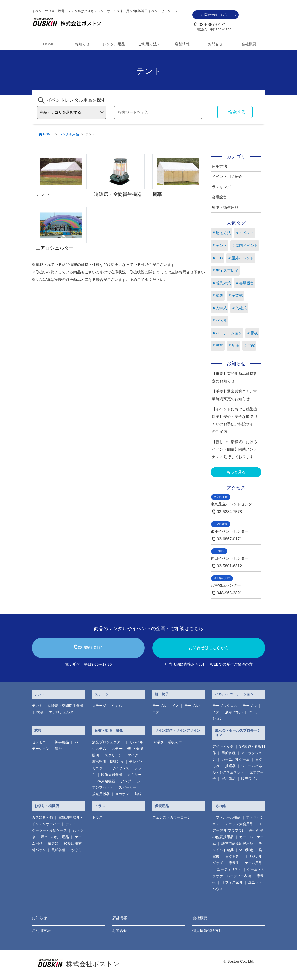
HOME (49, 44)
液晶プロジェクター (108, 742)
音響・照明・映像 (109, 730)
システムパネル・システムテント (237, 769)
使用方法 (219, 166)
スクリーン (113, 755)
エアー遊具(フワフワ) (237, 827)
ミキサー (135, 775)
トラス (100, 806)
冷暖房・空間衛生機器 (65, 706)
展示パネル (234, 712)
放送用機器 (101, 794)
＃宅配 (249, 346)
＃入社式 (239, 308)
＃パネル (219, 321)
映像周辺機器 (112, 775)
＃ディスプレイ (225, 270)
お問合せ (215, 44)
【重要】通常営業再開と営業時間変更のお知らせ (235, 395)
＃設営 (218, 346)
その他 (220, 806)
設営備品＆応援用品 (237, 843)
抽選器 (230, 766)
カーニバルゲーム (236, 759)
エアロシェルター (63, 712)
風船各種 (229, 753)
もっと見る (236, 472)
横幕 (40, 712)
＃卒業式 (235, 295)
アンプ (126, 781)
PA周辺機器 (106, 781)
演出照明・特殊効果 (108, 762)
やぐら (117, 706)
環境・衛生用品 (225, 207)
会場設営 (219, 197)
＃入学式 (219, 308)
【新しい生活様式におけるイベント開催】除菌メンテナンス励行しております (235, 449)
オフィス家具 (232, 882)
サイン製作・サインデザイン (178, 730)
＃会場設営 (245, 283)
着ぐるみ (232, 856)
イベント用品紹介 (227, 176)
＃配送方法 (221, 233)
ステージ (102, 694)
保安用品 (162, 806)
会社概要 (249, 44)
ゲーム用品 (253, 863)
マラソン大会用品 (239, 824)
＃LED (217, 258)
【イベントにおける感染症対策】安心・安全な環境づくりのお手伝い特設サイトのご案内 (235, 420)
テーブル (159, 706)
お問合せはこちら (214, 15)
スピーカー (127, 787)
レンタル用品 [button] (114, 44)
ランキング (221, 187)
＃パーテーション (227, 333)
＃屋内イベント (245, 245)
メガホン (122, 794)
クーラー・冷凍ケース (49, 830)
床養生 (234, 863)
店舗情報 (182, 44)
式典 (38, 730)
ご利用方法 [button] (147, 44)
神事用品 (62, 742)
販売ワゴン (250, 779)
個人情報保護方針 (207, 931)
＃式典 (218, 295)
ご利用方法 (41, 931)
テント (40, 694)
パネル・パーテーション (234, 694)
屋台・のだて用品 (55, 837)
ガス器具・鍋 (42, 817)
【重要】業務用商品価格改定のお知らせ (235, 377)
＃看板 (252, 333)
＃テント (219, 245)
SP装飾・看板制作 (167, 742)
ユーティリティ (229, 869)
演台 (58, 749)
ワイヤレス (120, 768)
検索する (237, 112)
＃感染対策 (221, 283)
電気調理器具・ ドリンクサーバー (57, 821)
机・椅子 (162, 694)
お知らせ (82, 44)
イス (175, 706)
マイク (133, 755)
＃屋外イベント (241, 258)
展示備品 (229, 779)
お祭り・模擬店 (47, 806)
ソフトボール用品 (227, 817)
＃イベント (245, 233)
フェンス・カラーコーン (172, 817)
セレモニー (41, 742)
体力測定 (246, 850)
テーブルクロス (225, 706)
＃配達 (233, 346)
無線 (138, 794)
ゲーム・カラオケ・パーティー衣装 (239, 873)
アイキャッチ (223, 746)
